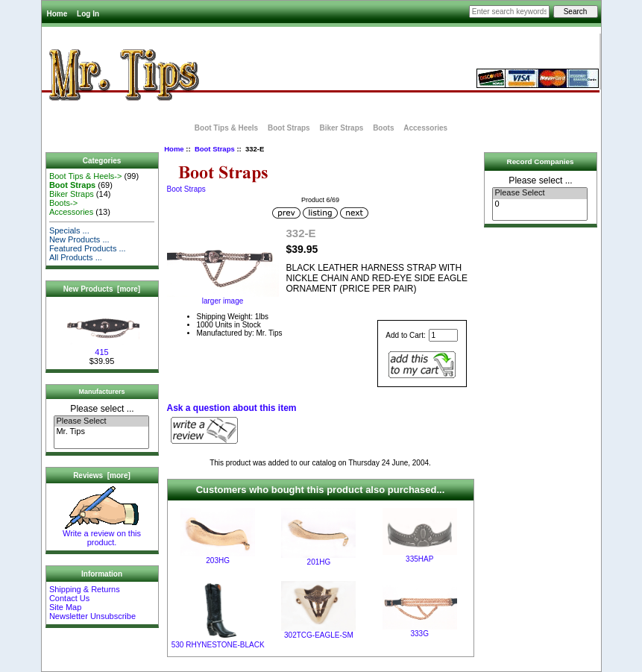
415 (102, 348)
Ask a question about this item (232, 408)
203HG (218, 560)
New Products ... (79, 239)
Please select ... (102, 409)
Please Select (101, 421)
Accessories (425, 128)
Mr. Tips (101, 432)
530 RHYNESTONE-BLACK (218, 645)
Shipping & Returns (85, 589)
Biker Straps (341, 128)
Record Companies (541, 161)
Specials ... (69, 230)
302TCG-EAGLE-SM (319, 635)
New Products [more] (102, 289)
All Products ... (76, 257)
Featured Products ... (88, 248)
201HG (319, 562)
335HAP (419, 559)
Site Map (65, 607)
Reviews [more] (102, 475)
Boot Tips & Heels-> (86, 176)
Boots (383, 128)
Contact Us (69, 598)
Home (57, 14)
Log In (88, 14)
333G (420, 634)
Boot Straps (215, 149)
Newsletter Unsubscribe (92, 616)
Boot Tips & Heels (226, 128)
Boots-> (63, 203)
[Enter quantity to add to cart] (443, 335)
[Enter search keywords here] (509, 12)
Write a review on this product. (102, 534)
